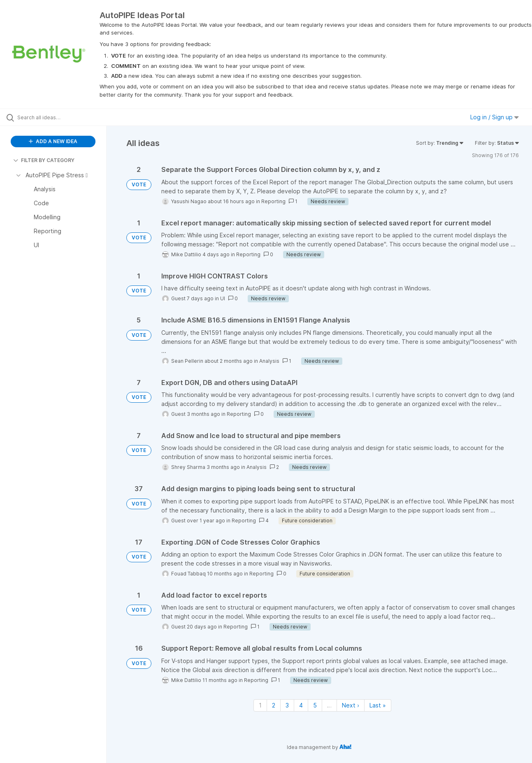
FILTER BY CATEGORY (44, 160)
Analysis (269, 361)
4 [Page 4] (301, 705)
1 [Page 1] (260, 705)
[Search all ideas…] (64, 117)
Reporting (273, 201)
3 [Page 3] (287, 705)
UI (223, 298)
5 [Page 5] (315, 705)
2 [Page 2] (274, 705)
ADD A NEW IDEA (53, 141)
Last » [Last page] (378, 705)
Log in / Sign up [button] (495, 117)
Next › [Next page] (351, 705)
